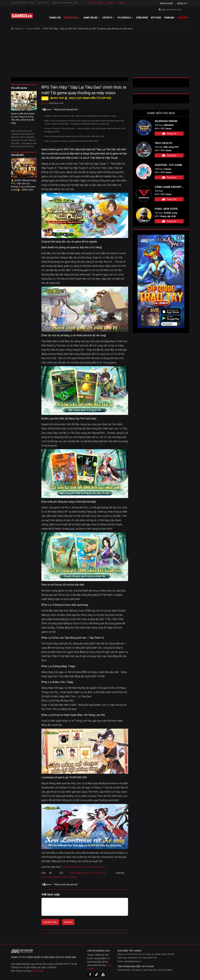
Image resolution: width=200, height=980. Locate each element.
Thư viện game (95, 3)
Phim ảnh (169, 18)
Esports (108, 18)
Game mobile (72, 18)
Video (122, 3)
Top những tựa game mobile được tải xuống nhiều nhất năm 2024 (74, 136)
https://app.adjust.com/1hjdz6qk (59, 877)
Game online (91, 18)
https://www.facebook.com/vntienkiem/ (84, 867)
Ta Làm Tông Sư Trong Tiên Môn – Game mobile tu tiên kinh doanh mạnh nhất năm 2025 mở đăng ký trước (85, 130)
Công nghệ (142, 18)
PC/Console (125, 18)
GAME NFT (184, 18)
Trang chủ (55, 18)
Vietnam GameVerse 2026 (65, 3)
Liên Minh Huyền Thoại (22, 3)
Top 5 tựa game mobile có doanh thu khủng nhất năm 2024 (71, 141)
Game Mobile (33, 29)
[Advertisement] (100, 55)
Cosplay (111, 3)
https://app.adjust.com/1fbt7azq (88, 873)
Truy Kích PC (43, 3)
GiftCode (156, 18)
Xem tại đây (38, 971)
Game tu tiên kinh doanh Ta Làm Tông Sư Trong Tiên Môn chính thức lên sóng (80, 116)
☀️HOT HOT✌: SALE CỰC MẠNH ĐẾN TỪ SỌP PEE (81, 98)
